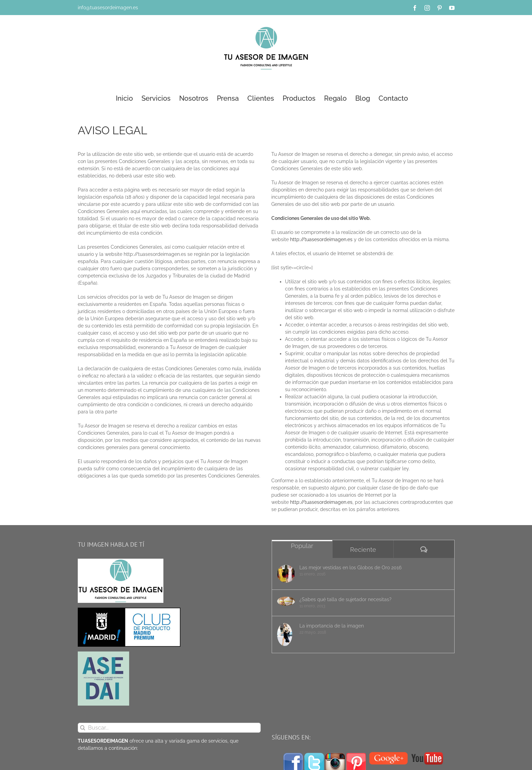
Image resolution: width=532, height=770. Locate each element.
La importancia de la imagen (332, 626)
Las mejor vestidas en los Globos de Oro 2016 (350, 568)
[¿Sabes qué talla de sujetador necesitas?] (286, 601)
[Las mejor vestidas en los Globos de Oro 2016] (286, 574)
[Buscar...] (169, 728)
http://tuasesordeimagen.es (321, 239)
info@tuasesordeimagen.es (108, 8)
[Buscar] (83, 728)
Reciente (363, 550)
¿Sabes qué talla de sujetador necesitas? (345, 599)
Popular (302, 546)
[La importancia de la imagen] (286, 635)
